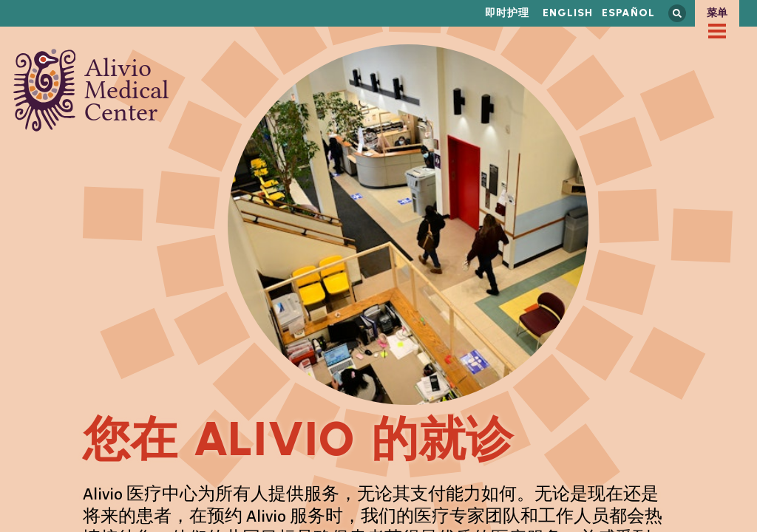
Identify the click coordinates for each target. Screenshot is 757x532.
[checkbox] (717, 31)
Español (628, 13)
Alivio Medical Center (91, 90)
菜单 (717, 13)
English (568, 13)
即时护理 (507, 13)
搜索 (677, 13)
